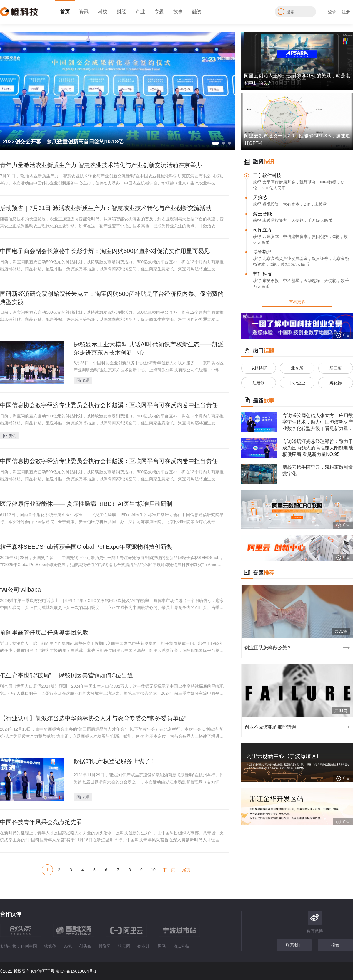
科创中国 (29, 946)
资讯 (84, 12)
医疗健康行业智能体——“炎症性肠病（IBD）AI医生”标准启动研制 (86, 504)
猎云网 (124, 946)
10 (153, 870)
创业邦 (144, 946)
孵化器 (336, 383)
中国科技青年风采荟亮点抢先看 (41, 822)
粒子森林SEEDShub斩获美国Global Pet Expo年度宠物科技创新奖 (86, 547)
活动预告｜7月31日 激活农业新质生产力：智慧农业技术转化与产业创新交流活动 (106, 208)
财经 (121, 12)
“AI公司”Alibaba (20, 590)
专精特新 (259, 368)
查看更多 (297, 302)
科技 (103, 12)
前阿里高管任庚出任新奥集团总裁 (44, 632)
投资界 (105, 946)
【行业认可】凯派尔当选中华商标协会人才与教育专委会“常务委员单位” (93, 718)
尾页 (186, 870)
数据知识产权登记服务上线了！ (115, 761)
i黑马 (161, 946)
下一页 (169, 870)
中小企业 (297, 383)
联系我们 (294, 945)
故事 (178, 12)
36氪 (68, 946)
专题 (159, 12)
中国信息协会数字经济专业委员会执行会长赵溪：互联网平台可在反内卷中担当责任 (109, 405)
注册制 (259, 383)
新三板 (336, 368)
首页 (65, 12)
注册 (346, 12)
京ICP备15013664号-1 (76, 971)
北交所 (297, 368)
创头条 (85, 946)
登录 (332, 12)
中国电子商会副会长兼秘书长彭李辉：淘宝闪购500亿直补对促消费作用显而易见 (105, 251)
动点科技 (181, 946)
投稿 (335, 945)
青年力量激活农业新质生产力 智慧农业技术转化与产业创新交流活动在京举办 (101, 165)
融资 (197, 12)
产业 (140, 12)
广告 (343, 335)
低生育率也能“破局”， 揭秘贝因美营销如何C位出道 (67, 675)
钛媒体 (50, 946)
